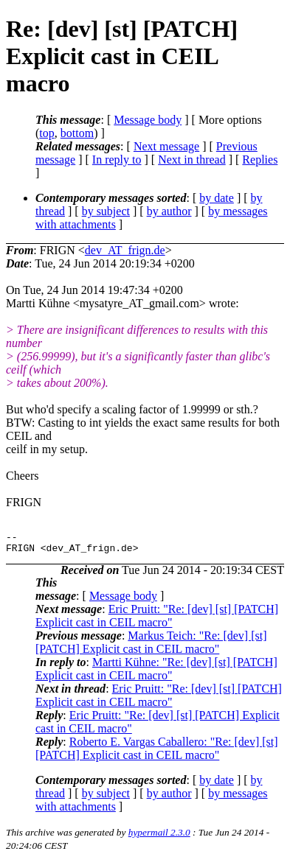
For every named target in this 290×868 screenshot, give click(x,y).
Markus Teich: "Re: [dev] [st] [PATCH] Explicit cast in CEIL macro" (151, 647)
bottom (77, 133)
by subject (106, 211)
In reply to (117, 160)
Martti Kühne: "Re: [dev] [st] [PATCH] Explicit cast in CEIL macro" (156, 673)
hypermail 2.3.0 (159, 837)
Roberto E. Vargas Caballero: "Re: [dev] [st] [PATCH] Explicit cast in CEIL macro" (157, 753)
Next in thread (192, 160)
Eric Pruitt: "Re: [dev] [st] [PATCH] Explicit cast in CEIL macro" (157, 620)
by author (169, 211)
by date (217, 198)
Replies (260, 160)
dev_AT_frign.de (125, 250)
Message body (148, 120)
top (46, 133)
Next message (166, 146)
